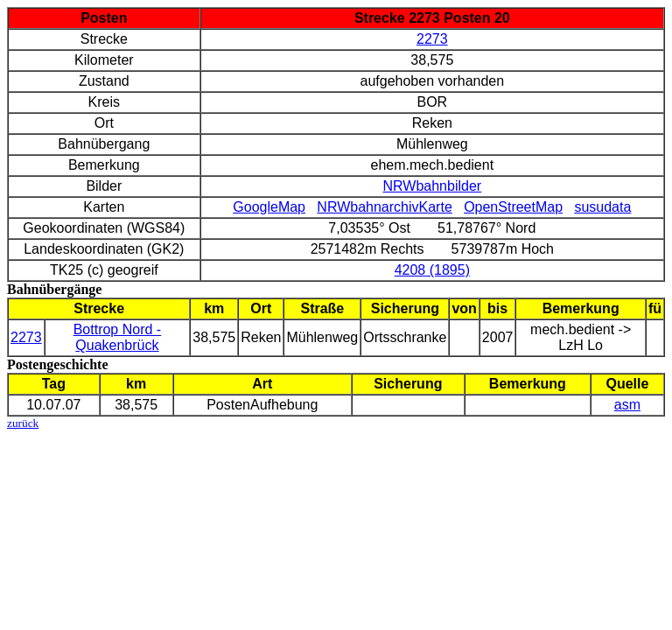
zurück (23, 423)
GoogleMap (269, 207)
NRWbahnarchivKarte (384, 207)
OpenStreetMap (513, 207)
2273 (432, 39)
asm (627, 405)
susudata (602, 207)
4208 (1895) (432, 270)
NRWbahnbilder (433, 186)
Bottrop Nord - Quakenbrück (117, 337)
